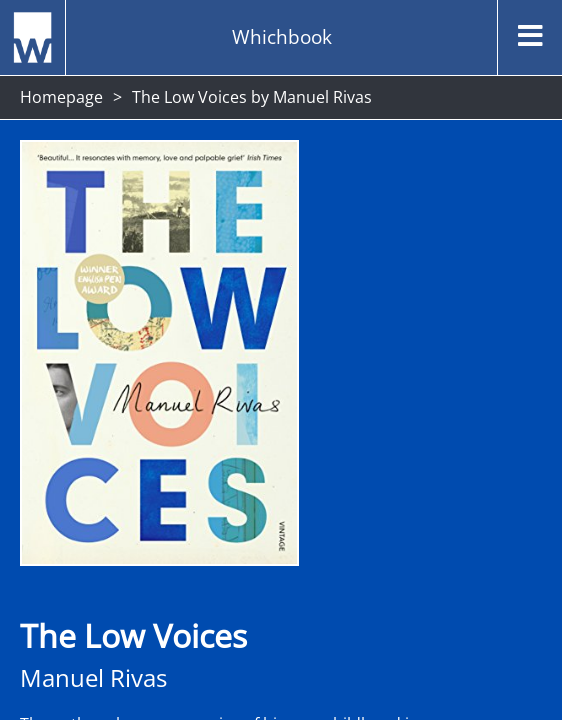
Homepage (61, 97)
